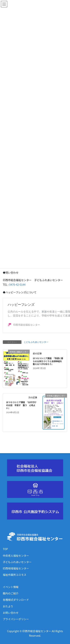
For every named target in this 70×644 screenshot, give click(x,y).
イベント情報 (11, 587)
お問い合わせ (11, 613)
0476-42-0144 (17, 285)
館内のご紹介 (11, 593)
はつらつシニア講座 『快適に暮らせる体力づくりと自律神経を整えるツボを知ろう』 (48, 361)
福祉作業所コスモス (15, 575)
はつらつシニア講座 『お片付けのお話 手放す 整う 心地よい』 (21, 405)
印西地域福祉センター (16, 568)
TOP (5, 549)
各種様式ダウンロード (16, 600)
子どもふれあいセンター (17, 562)
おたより (8, 606)
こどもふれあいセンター (36, 342)
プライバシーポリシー (16, 619)
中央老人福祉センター (16, 556)
